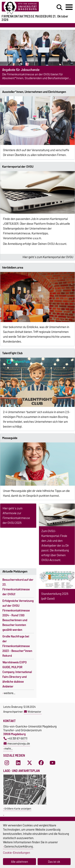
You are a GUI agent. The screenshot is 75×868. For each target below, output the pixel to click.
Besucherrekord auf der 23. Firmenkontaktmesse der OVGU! (18, 587)
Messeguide (10, 438)
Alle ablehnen (19, 862)
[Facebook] (41, 763)
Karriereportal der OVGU (18, 167)
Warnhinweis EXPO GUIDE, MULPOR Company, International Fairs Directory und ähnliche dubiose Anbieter (17, 674)
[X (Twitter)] (30, 763)
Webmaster (33, 712)
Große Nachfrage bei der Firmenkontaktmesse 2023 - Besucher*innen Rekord (17, 646)
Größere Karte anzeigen (18, 809)
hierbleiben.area (13, 268)
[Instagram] (7, 763)
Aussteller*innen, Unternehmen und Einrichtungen (34, 92)
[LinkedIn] (18, 763)
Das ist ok (54, 862)
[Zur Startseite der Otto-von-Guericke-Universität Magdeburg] (23, 8)
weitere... (9, 693)
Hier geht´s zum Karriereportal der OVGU (48, 257)
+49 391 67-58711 (15, 738)
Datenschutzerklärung (19, 846)
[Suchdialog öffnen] (59, 7)
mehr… (8, 748)
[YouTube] (53, 763)
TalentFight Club (12, 353)
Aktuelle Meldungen (15, 571)
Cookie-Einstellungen (16, 853)
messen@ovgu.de (17, 743)
